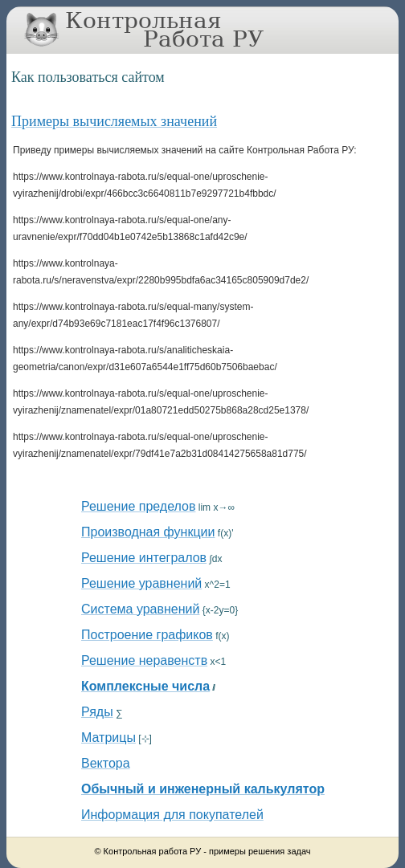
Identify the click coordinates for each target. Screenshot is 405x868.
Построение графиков (147, 635)
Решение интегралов (144, 558)
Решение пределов (138, 506)
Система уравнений (140, 609)
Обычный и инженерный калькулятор (203, 789)
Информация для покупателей (172, 815)
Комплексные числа (145, 686)
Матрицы (108, 738)
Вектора (106, 763)
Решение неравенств (144, 660)
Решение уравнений (141, 583)
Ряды (97, 712)
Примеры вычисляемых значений (114, 121)
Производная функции (148, 532)
